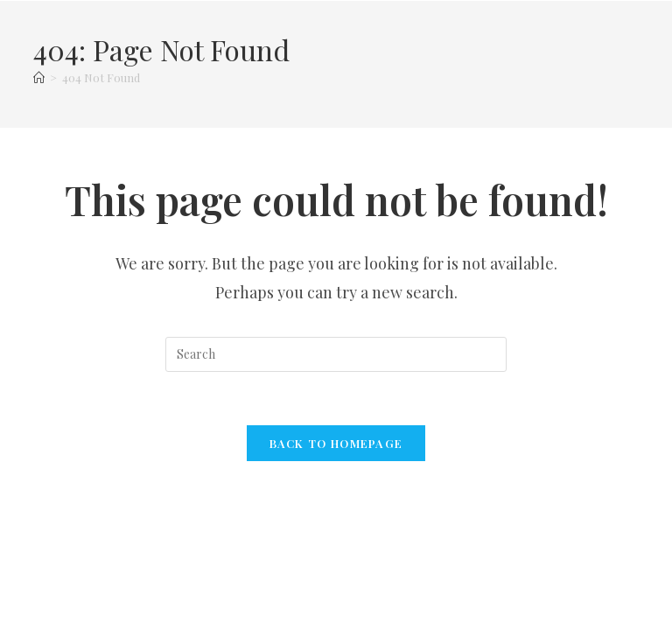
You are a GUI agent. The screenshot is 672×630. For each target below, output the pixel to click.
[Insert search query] (336, 354)
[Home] (39, 77)
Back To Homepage (336, 443)
